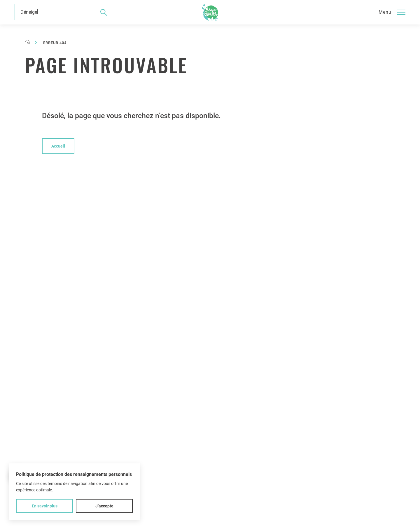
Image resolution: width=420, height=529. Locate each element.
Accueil (58, 146)
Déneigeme (32, 12)
